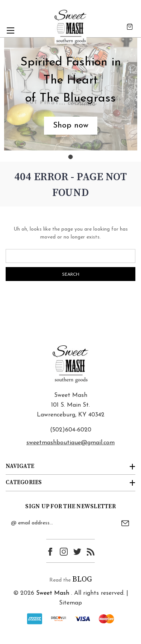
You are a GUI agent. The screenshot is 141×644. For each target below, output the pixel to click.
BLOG (82, 579)
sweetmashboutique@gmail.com (70, 443)
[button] (71, 126)
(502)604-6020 (71, 430)
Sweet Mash (53, 593)
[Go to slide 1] (71, 157)
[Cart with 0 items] (130, 27)
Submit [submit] (125, 523)
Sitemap (70, 603)
